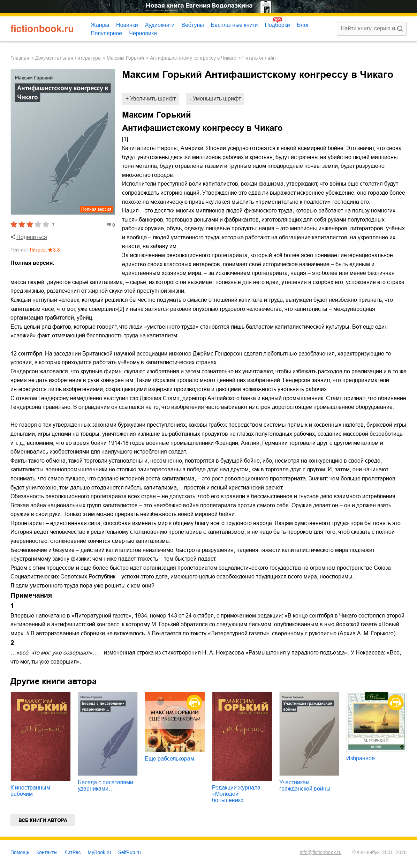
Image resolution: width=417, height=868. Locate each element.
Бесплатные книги (234, 25)
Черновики (143, 33)
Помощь (20, 852)
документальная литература (68, 58)
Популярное (106, 33)
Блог (303, 25)
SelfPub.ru (129, 852)
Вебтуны (192, 25)
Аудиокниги (160, 25)
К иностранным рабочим (30, 791)
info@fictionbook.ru (320, 852)
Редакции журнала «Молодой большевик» (236, 794)
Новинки (127, 25)
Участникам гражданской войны (305, 785)
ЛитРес (73, 852)
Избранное (361, 758)
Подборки (277, 25)
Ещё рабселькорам (169, 759)
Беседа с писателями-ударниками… (106, 785)
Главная (20, 58)
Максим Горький (125, 58)
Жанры (100, 25)
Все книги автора (43, 820)
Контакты (47, 852)
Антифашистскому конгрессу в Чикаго (193, 58)
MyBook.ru (100, 852)
